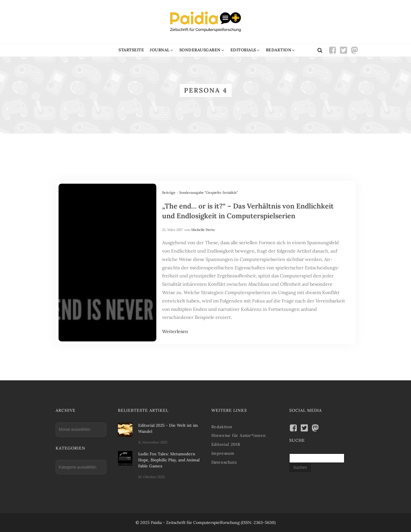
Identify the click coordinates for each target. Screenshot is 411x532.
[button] (162, 50)
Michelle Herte (203, 230)
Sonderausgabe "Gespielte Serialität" (209, 192)
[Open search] (320, 50)
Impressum (223, 453)
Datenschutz (224, 462)
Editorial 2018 (226, 444)
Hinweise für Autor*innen (239, 435)
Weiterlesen (175, 331)
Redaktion (222, 427)
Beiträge (169, 192)
